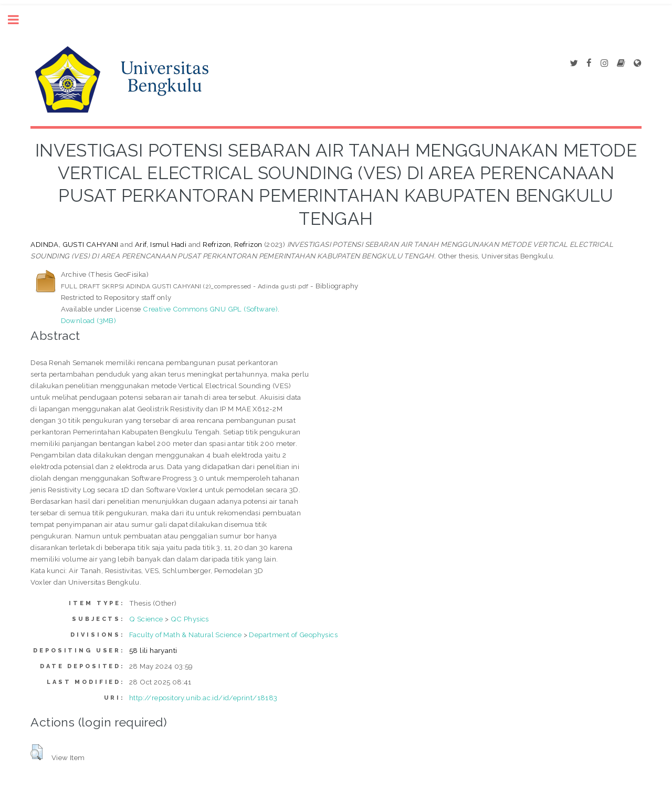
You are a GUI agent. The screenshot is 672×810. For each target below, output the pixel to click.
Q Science (146, 619)
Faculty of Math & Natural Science (185, 635)
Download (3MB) (89, 320)
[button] (36, 752)
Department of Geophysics (293, 635)
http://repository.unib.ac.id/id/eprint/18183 (203, 698)
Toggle (19, 20)
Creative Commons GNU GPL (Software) (210, 309)
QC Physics (190, 619)
